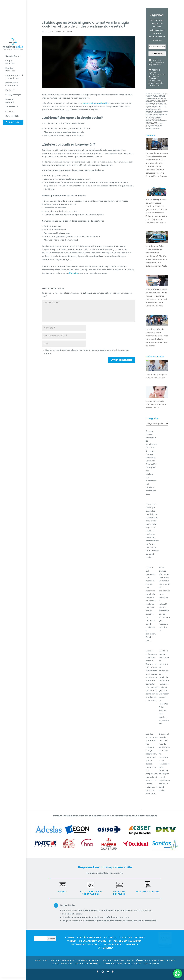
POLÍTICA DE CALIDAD (113, 960)
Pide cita (73, 273)
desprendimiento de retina (96, 103)
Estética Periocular (10, 69)
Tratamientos (67, 31)
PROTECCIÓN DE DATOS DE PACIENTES (146, 960)
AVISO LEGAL (41, 960)
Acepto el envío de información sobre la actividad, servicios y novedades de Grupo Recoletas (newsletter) (157, 78)
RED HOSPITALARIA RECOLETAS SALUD (122, 964)
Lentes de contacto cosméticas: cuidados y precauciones (157, 404)
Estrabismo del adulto (86, 944)
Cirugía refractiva (10, 62)
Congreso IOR (12, 116)
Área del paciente (10, 101)
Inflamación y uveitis (93, 941)
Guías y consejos (13, 95)
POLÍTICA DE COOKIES (89, 960)
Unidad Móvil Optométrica (12, 84)
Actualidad (10, 107)
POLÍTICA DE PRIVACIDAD (63, 960)
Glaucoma (125, 937)
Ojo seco (132, 944)
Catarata (110, 937)
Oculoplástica (114, 944)
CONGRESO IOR (151, 964)
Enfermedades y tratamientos (12, 77)
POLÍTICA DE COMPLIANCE (88, 964)
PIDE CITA (14, 122)
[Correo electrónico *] (157, 47)
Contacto (10, 111)
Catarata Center (13, 56)
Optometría (105, 948)
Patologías (57, 31)
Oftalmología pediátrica (125, 941)
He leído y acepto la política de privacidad (156, 62)
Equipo (9, 90)
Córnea (70, 937)
